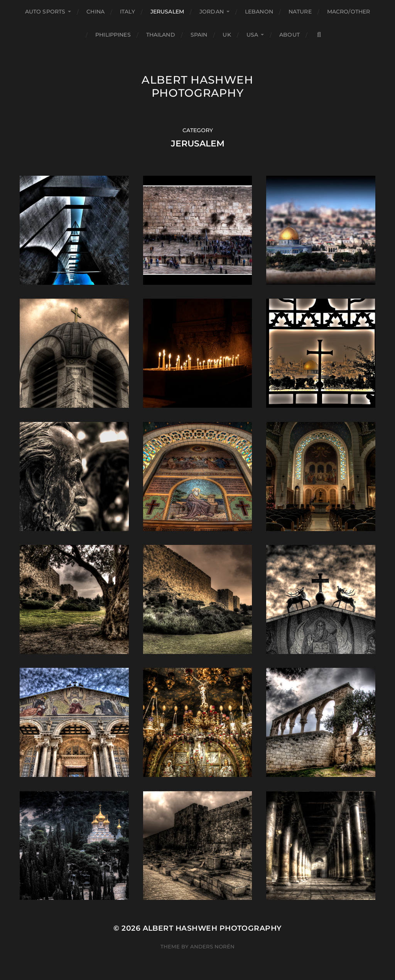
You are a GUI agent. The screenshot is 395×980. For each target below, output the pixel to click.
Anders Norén (212, 946)
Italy (127, 12)
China (95, 12)
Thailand (161, 35)
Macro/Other (349, 12)
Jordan (212, 12)
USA (252, 35)
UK (227, 35)
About (289, 35)
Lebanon (259, 12)
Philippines (113, 35)
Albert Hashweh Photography (197, 86)
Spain (199, 35)
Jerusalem (167, 12)
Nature (300, 12)
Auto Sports (45, 12)
